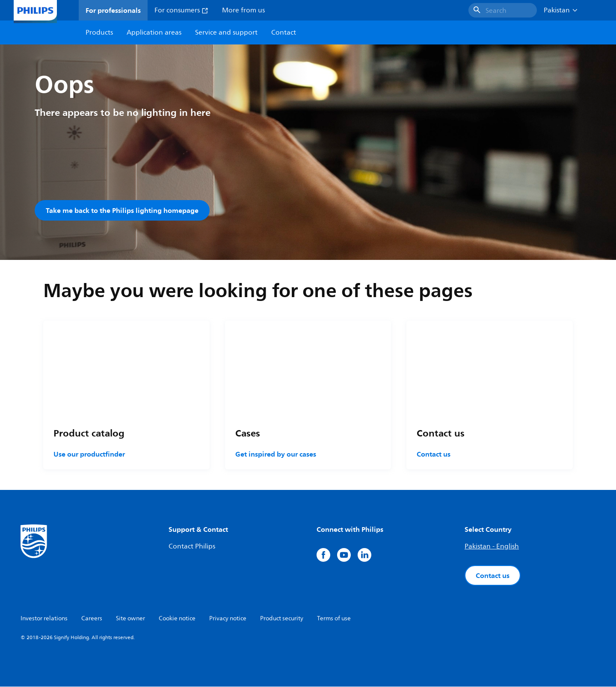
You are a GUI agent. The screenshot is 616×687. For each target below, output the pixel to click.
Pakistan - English (492, 547)
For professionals (113, 10)
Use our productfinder (89, 454)
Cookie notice (177, 619)
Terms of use (334, 619)
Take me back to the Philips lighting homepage (122, 210)
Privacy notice (228, 619)
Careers (92, 619)
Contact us (434, 454)
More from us (243, 10)
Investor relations (44, 619)
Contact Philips (192, 547)
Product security (282, 619)
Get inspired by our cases (276, 454)
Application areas (154, 32)
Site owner (130, 619)
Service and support (226, 32)
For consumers (181, 10)
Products (99, 32)
